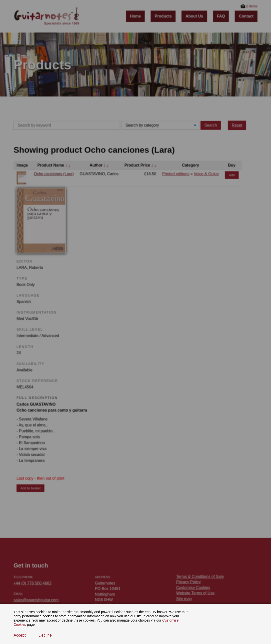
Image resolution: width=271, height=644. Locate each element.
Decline (45, 635)
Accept (20, 635)
